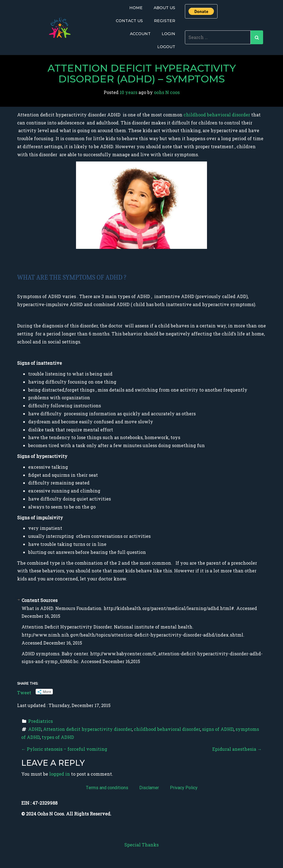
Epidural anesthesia (237, 749)
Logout (166, 47)
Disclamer (149, 788)
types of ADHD (58, 737)
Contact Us (129, 21)
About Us (164, 8)
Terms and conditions (107, 788)
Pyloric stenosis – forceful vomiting (64, 749)
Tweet (24, 692)
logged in (60, 774)
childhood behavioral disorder (217, 115)
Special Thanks (141, 845)
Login (168, 34)
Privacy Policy (184, 788)
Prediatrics (40, 721)
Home (136, 8)
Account (140, 34)
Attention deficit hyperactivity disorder (87, 729)
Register (165, 21)
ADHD (35, 729)
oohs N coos (167, 92)
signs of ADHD (218, 729)
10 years (129, 92)
